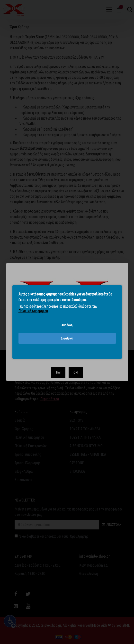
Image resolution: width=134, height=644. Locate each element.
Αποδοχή (67, 325)
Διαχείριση (67, 338)
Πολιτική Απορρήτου (33, 311)
